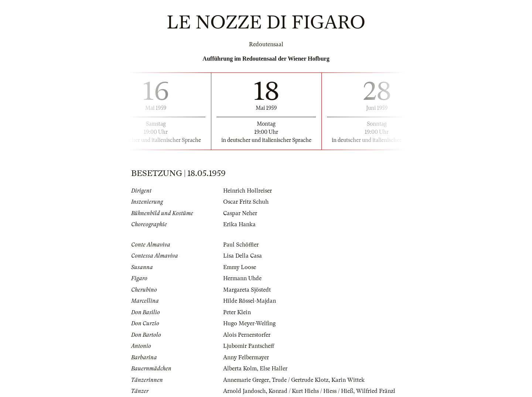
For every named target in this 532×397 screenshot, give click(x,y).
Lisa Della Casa (243, 256)
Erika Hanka (239, 224)
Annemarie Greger (246, 380)
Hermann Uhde (242, 278)
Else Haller (274, 369)
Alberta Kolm (240, 369)
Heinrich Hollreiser (248, 191)
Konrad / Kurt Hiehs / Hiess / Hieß (311, 391)
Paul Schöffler (241, 245)
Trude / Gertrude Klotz (300, 380)
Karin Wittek (348, 380)
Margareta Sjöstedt (247, 290)
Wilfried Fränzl (376, 391)
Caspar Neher (240, 213)
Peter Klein (237, 312)
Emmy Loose (240, 267)
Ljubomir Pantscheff (249, 346)
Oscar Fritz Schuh (246, 202)
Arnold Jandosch (244, 391)
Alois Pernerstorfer (247, 335)
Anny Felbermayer (246, 357)
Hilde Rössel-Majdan (250, 301)
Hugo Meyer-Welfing (249, 323)
